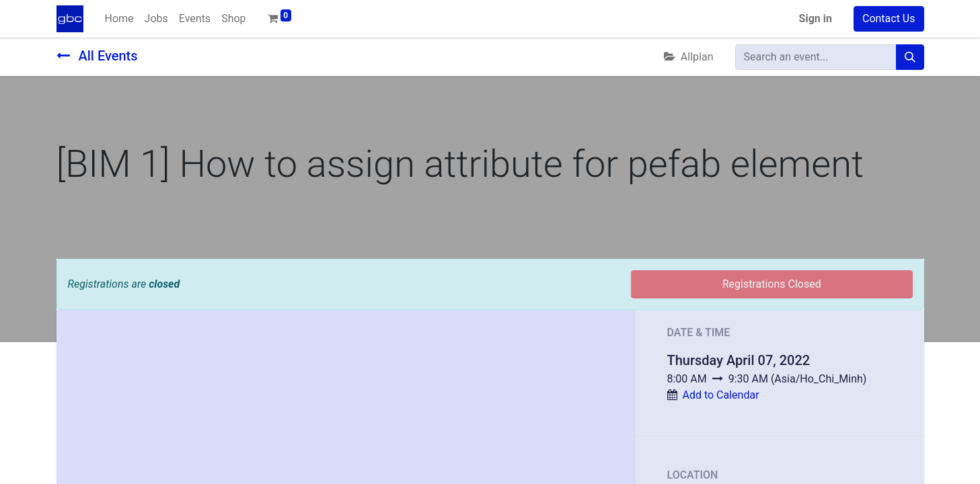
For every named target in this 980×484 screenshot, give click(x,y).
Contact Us (889, 18)
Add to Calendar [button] (720, 395)
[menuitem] (119, 19)
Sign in (816, 18)
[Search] (910, 57)
